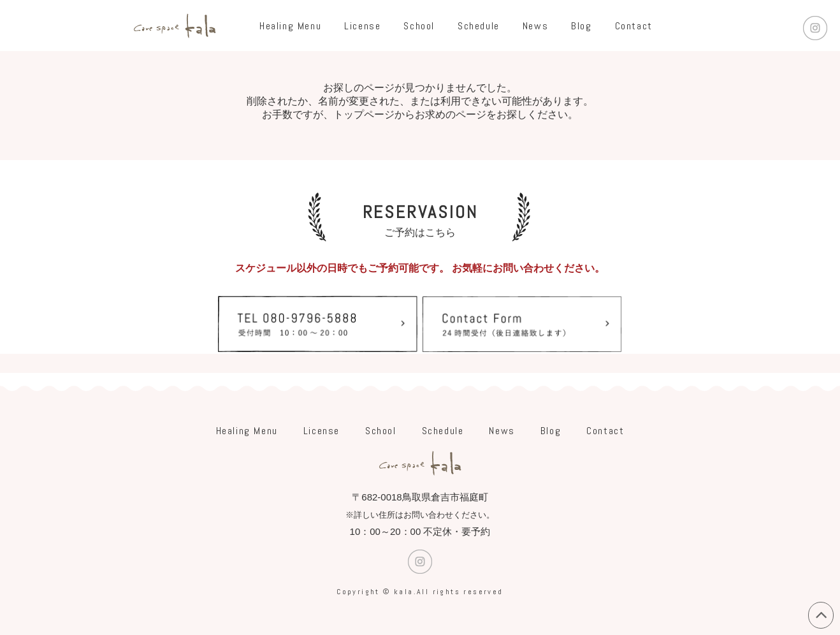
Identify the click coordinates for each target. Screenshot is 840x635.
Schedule (479, 26)
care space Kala (175, 26)
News (535, 26)
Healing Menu (290, 26)
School (419, 26)
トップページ (364, 114)
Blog (581, 26)
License (362, 26)
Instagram (815, 28)
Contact (634, 26)
